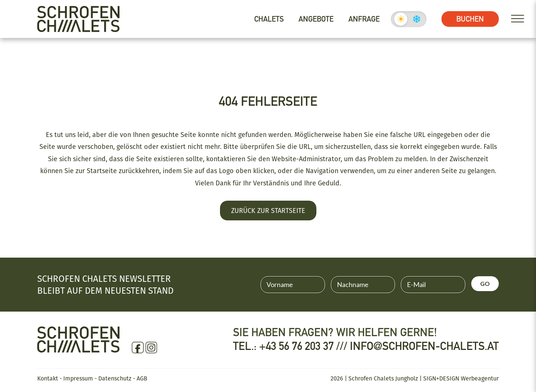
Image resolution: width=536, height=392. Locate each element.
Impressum (78, 378)
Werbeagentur (480, 378)
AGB (142, 378)
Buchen (470, 19)
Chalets (269, 19)
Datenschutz (115, 378)
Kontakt (48, 378)
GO (485, 283)
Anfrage (364, 19)
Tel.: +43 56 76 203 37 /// (291, 346)
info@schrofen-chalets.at (424, 346)
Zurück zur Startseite (268, 210)
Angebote (316, 19)
